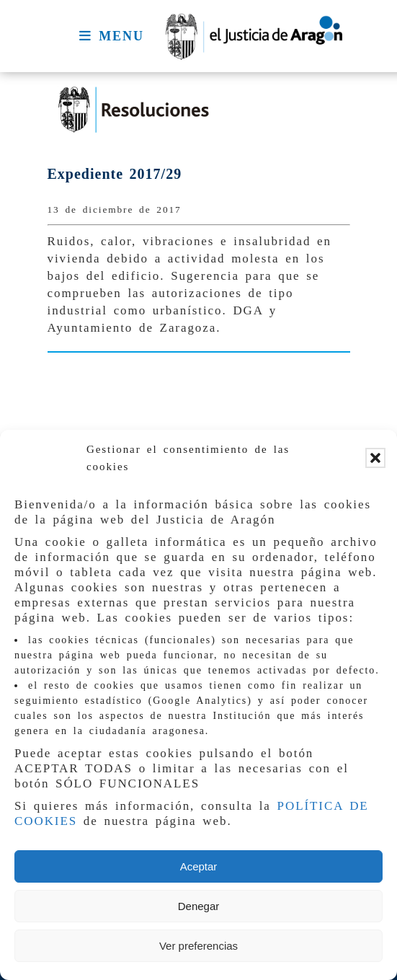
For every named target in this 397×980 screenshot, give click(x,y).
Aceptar (199, 866)
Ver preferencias (198, 946)
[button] (375, 458)
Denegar (199, 906)
